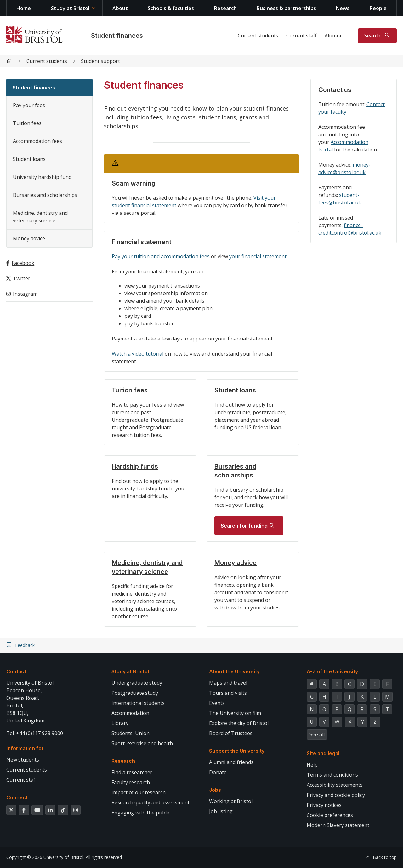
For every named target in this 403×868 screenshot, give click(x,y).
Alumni (333, 36)
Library (120, 723)
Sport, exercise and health (142, 743)
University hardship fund (42, 177)
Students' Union (131, 733)
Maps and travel (228, 683)
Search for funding (244, 526)
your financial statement (258, 256)
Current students (258, 36)
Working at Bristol (231, 801)
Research (225, 8)
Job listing (221, 811)
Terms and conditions (332, 775)
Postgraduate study (135, 693)
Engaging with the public (141, 813)
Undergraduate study (137, 683)
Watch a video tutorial (138, 354)
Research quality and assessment (150, 802)
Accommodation (130, 713)
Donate (218, 772)
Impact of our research (139, 792)
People (378, 8)
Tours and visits (228, 693)
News (343, 8)
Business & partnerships (286, 8)
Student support (100, 61)
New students (23, 760)
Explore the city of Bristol (239, 723)
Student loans (29, 159)
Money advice (29, 238)
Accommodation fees (37, 141)
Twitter (22, 278)
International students (138, 703)
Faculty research (131, 782)
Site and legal (323, 753)
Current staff (301, 36)
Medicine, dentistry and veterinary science (40, 217)
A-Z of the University (332, 671)
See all (317, 734)
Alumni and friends (231, 762)
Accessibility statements (335, 785)
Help (312, 765)
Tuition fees (27, 123)
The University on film (235, 713)
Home (24, 8)
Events (217, 703)
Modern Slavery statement (338, 825)
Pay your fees (29, 105)
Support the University (237, 751)
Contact (16, 671)
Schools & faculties (171, 8)
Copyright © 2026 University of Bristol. (45, 857)
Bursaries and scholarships (45, 195)
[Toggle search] (377, 36)
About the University (234, 671)
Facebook (23, 263)
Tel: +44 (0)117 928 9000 (35, 733)
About (120, 8)
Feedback (25, 645)
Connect (17, 797)
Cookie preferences (330, 815)
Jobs (215, 790)
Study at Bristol (70, 8)
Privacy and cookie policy (336, 795)
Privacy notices (324, 805)
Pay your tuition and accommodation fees (161, 256)
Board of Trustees (231, 733)
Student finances (117, 36)
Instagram (25, 294)
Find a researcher (132, 772)
